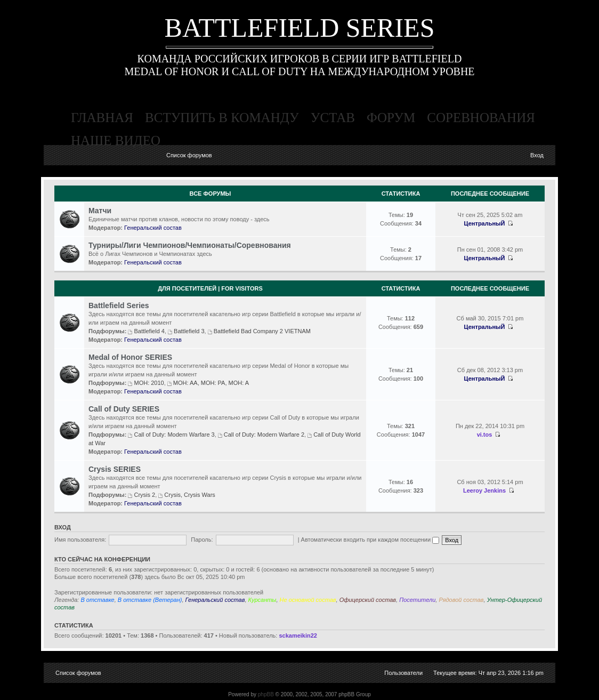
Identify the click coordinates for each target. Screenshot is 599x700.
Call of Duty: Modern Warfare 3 (174, 435)
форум (391, 118)
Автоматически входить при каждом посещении (370, 540)
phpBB (266, 694)
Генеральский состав (153, 228)
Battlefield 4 (149, 331)
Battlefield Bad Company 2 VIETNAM (262, 331)
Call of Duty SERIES (124, 409)
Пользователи (403, 673)
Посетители (417, 600)
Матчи (100, 211)
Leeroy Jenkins (484, 490)
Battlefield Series (119, 305)
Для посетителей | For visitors (210, 288)
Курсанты (262, 600)
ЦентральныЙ (485, 223)
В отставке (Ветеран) (150, 600)
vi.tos (485, 435)
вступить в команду (222, 118)
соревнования (481, 118)
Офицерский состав (368, 600)
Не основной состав (308, 600)
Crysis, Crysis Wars (190, 495)
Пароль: (202, 540)
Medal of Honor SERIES (130, 357)
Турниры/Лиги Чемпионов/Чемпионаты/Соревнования (190, 245)
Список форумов (189, 155)
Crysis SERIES (115, 469)
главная (102, 118)
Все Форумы (211, 194)
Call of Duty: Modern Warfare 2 (264, 435)
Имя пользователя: (80, 540)
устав (333, 118)
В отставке (97, 600)
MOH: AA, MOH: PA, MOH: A (211, 383)
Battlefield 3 (189, 331)
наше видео (116, 140)
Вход (537, 155)
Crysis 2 (144, 495)
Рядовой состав (461, 600)
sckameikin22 (298, 635)
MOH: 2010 (149, 383)
